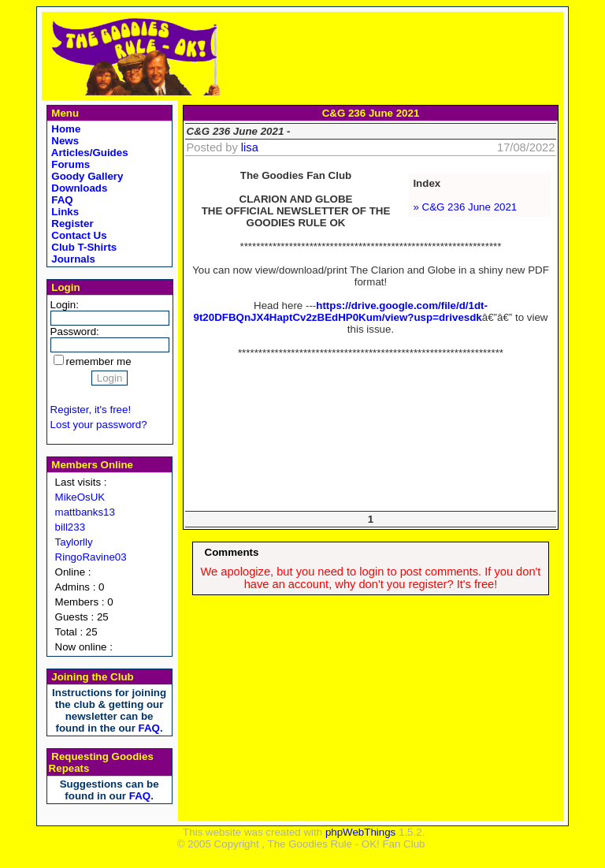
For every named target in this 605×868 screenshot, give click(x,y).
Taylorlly (74, 542)
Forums (70, 164)
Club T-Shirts (83, 247)
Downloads (78, 188)
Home (65, 129)
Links (64, 212)
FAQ (61, 200)
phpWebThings (360, 832)
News (64, 141)
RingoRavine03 (91, 557)
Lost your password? (99, 425)
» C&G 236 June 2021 (465, 207)
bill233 (71, 527)
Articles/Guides (89, 153)
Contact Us (78, 235)
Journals (72, 259)
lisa (250, 147)
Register (71, 224)
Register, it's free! (91, 410)
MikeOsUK (80, 497)
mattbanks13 (85, 512)
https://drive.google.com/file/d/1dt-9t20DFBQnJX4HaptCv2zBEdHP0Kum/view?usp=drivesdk (341, 311)
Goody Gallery (86, 176)
